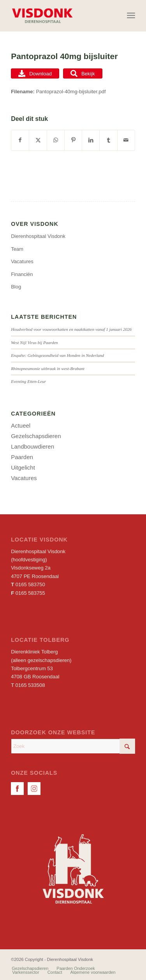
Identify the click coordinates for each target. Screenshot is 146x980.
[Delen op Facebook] (20, 140)
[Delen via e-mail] (126, 140)
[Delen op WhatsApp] (56, 140)
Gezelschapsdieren (36, 436)
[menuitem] (131, 16)
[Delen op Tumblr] (108, 140)
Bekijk (83, 73)
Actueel (21, 425)
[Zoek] (73, 746)
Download (35, 73)
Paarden (22, 457)
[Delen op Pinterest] (73, 140)
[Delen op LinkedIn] (91, 140)
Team (17, 249)
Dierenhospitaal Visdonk (38, 236)
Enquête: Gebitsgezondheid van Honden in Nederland (57, 355)
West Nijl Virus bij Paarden (34, 342)
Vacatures (22, 261)
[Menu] (131, 16)
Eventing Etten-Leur (28, 381)
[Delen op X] (38, 140)
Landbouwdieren (33, 446)
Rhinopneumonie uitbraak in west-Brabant (48, 369)
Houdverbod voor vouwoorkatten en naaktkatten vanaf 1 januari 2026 (71, 329)
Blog (16, 287)
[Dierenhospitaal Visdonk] (61, 16)
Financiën (22, 274)
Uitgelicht (23, 467)
